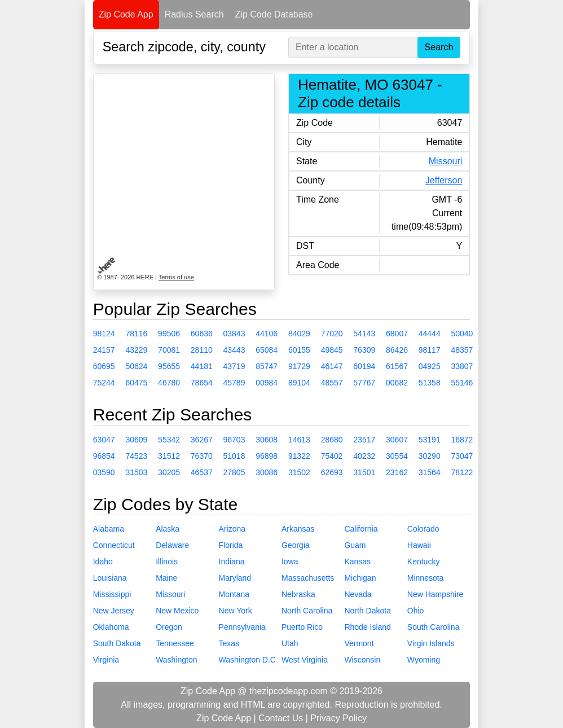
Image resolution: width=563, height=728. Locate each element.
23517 (364, 440)
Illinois (167, 562)
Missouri (446, 161)
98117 (430, 350)
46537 (202, 472)
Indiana (232, 562)
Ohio (416, 611)
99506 (169, 334)
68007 (397, 334)
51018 (234, 456)
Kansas (357, 562)
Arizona (232, 529)
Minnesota (426, 578)
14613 (299, 440)
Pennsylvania (242, 627)
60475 (136, 383)
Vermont (359, 643)
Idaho (103, 562)
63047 (104, 440)
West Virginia (305, 660)
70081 (169, 350)
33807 (462, 366)
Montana (234, 594)
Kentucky (424, 562)
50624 (136, 366)
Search (439, 47)
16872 (462, 440)
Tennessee (175, 643)
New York (236, 611)
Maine (166, 578)
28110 (202, 350)
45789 (234, 383)
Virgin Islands (431, 643)
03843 (234, 334)
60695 (104, 366)
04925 (430, 366)
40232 (364, 456)
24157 (104, 350)
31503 (136, 472)
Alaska (168, 529)
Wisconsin (362, 660)
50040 (462, 334)
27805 (234, 472)
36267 (202, 440)
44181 (202, 366)
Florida (231, 545)
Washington (176, 660)
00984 (267, 383)
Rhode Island (368, 627)
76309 (364, 350)
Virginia (106, 660)
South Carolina (434, 627)
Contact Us (281, 718)
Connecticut (114, 545)
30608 (267, 440)
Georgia (296, 545)
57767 (364, 383)
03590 (104, 472)
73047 (462, 456)
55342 (169, 440)
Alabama (109, 529)
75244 (104, 383)
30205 (169, 472)
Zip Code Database (274, 14)
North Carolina (307, 611)
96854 (104, 456)
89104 (299, 383)
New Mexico (177, 611)
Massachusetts (308, 578)
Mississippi (112, 594)
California (361, 529)
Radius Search (194, 14)
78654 (202, 383)
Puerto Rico (302, 627)
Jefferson (444, 180)
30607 (397, 440)
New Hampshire (436, 594)
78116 (136, 334)
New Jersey (114, 611)
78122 (462, 472)
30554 (397, 456)
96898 (267, 456)
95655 (169, 366)
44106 (267, 334)
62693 (332, 472)
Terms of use (176, 277)
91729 (299, 366)
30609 (136, 440)
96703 (234, 440)
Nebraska (298, 594)
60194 (364, 366)
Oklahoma (111, 627)
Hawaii (419, 545)
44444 (430, 334)
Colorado (423, 529)
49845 (332, 350)
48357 (462, 350)
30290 (430, 456)
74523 (136, 456)
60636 (202, 334)
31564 (430, 472)
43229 (136, 350)
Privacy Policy (338, 718)
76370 (202, 456)
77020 (332, 334)
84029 (299, 334)
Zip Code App (126, 14)
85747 (267, 366)
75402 (332, 456)
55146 (462, 383)
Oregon (169, 627)
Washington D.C (247, 660)
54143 (364, 334)
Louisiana (110, 578)
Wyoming (424, 660)
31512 (169, 456)
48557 (332, 383)
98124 (104, 334)
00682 (397, 383)
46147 (332, 366)
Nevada (358, 594)
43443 (234, 350)
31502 (299, 472)
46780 (169, 383)
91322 (299, 456)
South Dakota (117, 643)
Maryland (235, 578)
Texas (229, 643)
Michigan (360, 578)
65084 (267, 350)
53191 (430, 440)
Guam (355, 545)
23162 (397, 472)
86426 (397, 350)
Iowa (290, 562)
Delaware (172, 545)
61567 (397, 366)
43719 (234, 366)
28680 (332, 440)
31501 (364, 472)
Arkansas (298, 529)
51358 (430, 383)
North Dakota (367, 611)
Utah (290, 643)
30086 (267, 472)
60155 (299, 350)
